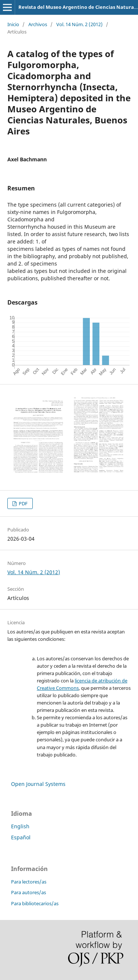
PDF (23, 503)
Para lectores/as (29, 882)
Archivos (38, 24)
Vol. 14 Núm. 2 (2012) (79, 24)
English (20, 826)
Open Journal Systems (38, 784)
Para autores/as (29, 892)
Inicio (13, 24)
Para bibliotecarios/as (35, 903)
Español (21, 837)
